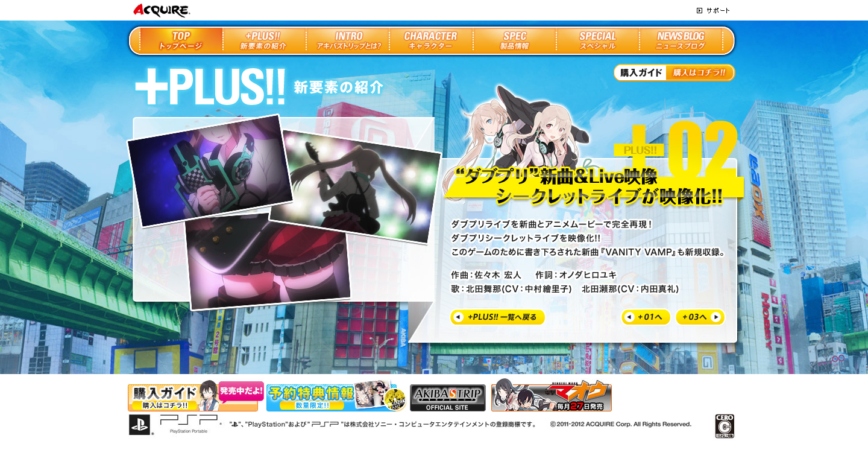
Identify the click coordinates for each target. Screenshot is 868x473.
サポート (713, 11)
